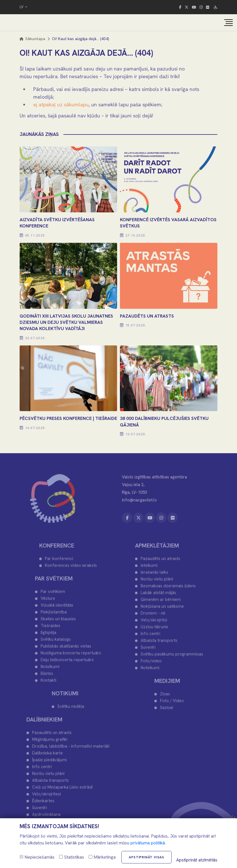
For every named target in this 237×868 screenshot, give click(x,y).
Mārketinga (102, 857)
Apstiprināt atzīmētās (197, 860)
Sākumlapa (32, 39)
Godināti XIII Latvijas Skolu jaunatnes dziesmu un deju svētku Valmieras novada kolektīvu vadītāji (66, 322)
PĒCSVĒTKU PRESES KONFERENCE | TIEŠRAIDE (68, 418)
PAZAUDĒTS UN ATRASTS (147, 316)
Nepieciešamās (37, 857)
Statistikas (72, 857)
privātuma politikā (148, 843)
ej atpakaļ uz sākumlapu (61, 104)
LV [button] (22, 7)
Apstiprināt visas (146, 857)
